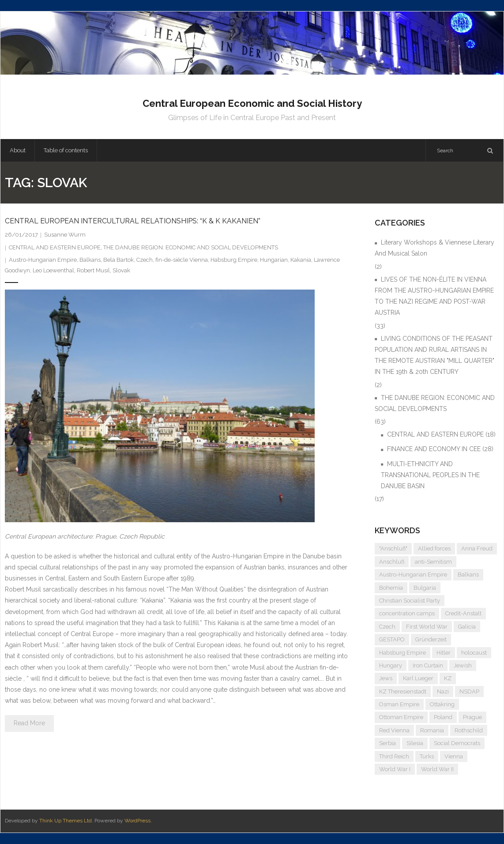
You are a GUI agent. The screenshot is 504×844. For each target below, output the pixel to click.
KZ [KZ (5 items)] (448, 678)
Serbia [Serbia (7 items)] (387, 743)
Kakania (301, 260)
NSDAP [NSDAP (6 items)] (469, 691)
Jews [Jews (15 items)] (386, 678)
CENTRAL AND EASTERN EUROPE (55, 247)
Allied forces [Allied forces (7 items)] (434, 548)
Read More (29, 723)
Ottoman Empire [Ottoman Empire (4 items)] (401, 717)
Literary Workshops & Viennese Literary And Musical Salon (434, 248)
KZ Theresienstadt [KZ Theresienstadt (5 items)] (403, 691)
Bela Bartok (118, 260)
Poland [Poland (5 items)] (443, 717)
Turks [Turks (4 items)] (427, 756)
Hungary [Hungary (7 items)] (391, 665)
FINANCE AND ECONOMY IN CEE (434, 449)
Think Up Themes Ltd (66, 821)
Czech (145, 260)
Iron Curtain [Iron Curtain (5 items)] (428, 665)
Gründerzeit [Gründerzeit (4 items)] (431, 639)
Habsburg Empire (234, 260)
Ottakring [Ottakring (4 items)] (442, 704)
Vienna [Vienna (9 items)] (454, 756)
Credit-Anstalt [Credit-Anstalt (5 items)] (463, 613)
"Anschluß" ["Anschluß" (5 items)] (393, 548)
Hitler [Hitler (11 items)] (444, 653)
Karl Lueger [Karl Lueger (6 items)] (418, 678)
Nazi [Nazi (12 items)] (443, 691)
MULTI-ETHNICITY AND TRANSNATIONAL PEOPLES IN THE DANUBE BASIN (430, 475)
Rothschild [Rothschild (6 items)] (469, 730)
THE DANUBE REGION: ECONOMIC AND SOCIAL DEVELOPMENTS (191, 247)
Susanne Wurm (65, 235)
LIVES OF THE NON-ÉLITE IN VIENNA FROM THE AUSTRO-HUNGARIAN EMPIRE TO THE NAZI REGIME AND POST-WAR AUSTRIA (434, 296)
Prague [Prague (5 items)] (472, 717)
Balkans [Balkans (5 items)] (468, 575)
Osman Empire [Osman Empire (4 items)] (399, 704)
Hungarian (274, 260)
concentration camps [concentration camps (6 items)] (407, 613)
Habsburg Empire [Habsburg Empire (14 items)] (402, 653)
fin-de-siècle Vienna (182, 260)
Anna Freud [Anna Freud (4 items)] (477, 548)
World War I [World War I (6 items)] (395, 769)
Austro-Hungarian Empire (43, 260)
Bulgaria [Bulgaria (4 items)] (425, 588)
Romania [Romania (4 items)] (432, 730)
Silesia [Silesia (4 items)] (415, 743)
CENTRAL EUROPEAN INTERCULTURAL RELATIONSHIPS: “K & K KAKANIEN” (133, 221)
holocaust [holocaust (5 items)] (474, 653)
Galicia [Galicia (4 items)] (467, 627)
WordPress (137, 821)
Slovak (121, 270)
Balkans (90, 260)
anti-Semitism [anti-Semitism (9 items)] (433, 562)
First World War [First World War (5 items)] (427, 627)
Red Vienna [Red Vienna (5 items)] (394, 730)
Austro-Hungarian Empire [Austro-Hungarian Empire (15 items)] (413, 575)
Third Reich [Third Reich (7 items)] (394, 756)
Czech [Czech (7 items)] (387, 627)
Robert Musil (93, 270)
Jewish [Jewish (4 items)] (463, 665)
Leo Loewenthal (53, 270)
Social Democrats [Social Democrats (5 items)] (457, 743)
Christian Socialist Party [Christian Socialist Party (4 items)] (410, 601)
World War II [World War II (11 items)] (437, 769)
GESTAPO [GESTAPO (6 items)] (392, 639)
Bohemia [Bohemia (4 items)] (391, 588)
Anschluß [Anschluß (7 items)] (392, 562)
